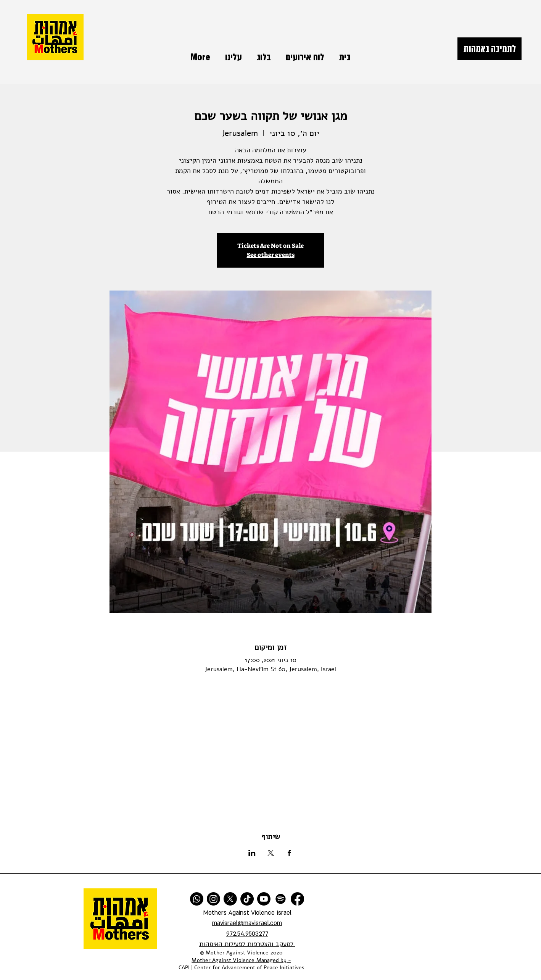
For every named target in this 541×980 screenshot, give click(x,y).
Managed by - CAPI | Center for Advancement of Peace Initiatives (242, 964)
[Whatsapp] (197, 899)
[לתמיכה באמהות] (489, 49)
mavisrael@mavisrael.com (247, 923)
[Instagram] (213, 899)
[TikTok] (247, 899)
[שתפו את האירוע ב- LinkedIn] (252, 853)
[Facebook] (297, 899)
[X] (230, 899)
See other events (271, 255)
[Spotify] (281, 899)
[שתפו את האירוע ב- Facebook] (289, 853)
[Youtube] (264, 899)
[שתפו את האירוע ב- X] (271, 853)
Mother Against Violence (223, 960)
